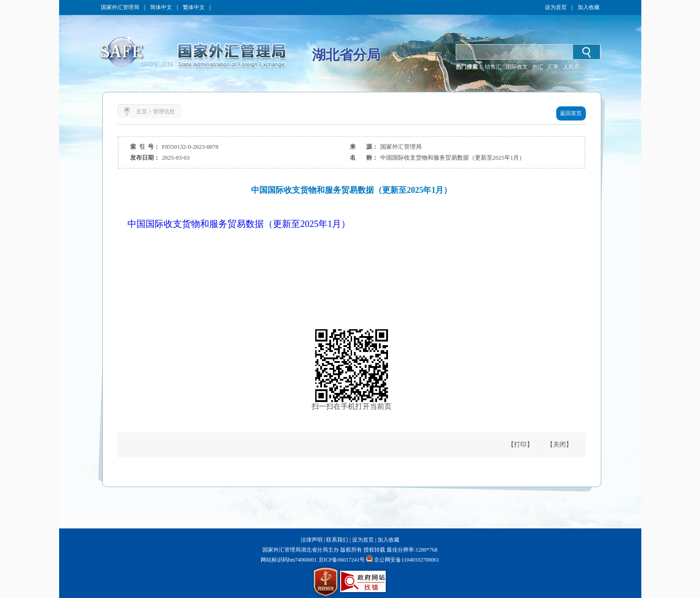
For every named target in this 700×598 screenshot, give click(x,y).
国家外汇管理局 (120, 7)
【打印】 (520, 445)
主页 (141, 111)
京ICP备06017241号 (341, 560)
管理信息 (164, 111)
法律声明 (312, 540)
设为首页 (556, 7)
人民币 (571, 67)
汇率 (553, 67)
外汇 (538, 67)
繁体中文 (194, 7)
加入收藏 (589, 7)
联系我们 (337, 540)
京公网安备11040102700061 (407, 560)
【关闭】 (559, 445)
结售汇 (493, 67)
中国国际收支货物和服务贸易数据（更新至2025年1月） (239, 224)
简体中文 (161, 7)
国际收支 (517, 67)
